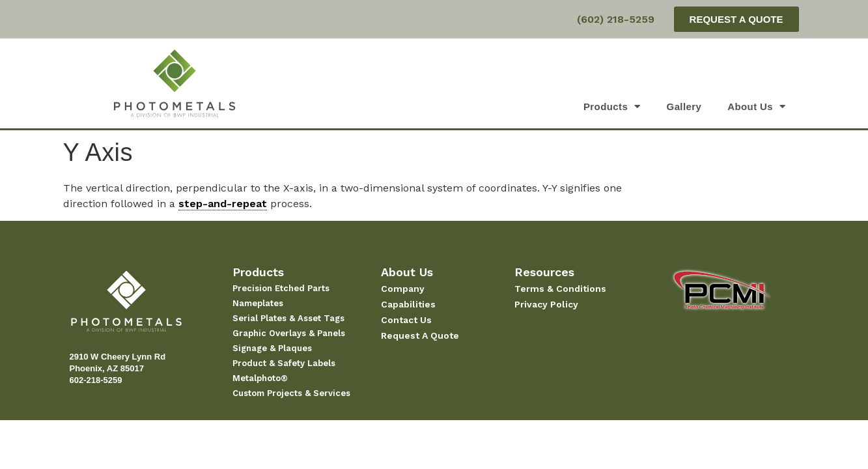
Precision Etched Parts (281, 288)
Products (612, 107)
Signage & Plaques (272, 348)
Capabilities (408, 304)
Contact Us (406, 320)
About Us (756, 107)
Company (403, 289)
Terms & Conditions (560, 289)
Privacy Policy (546, 304)
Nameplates (258, 303)
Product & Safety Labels (284, 363)
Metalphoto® (260, 378)
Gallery (684, 107)
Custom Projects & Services (291, 393)
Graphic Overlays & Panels (289, 333)
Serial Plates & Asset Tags (288, 318)
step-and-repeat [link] (223, 204)
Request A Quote (420, 335)
